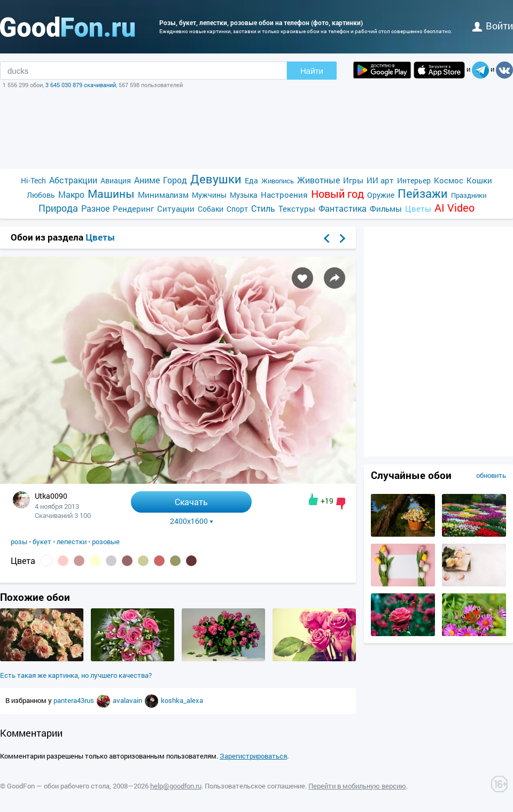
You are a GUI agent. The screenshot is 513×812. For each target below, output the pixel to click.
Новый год (337, 194)
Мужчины (209, 195)
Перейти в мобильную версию (357, 786)
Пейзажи (423, 193)
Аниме (147, 180)
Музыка (244, 195)
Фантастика (343, 208)
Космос (449, 180)
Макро (71, 194)
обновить (491, 475)
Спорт (237, 209)
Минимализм (163, 195)
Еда (251, 180)
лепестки (72, 542)
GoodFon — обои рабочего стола (58, 786)
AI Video (454, 208)
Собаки (211, 209)
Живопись (278, 181)
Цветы (418, 208)
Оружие (381, 195)
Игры (353, 180)
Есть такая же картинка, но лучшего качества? (76, 675)
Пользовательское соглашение (255, 786)
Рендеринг (133, 208)
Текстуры (297, 208)
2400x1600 (192, 521)
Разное (95, 208)
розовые (106, 542)
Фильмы (386, 208)
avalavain (128, 700)
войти (493, 26)
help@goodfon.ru (176, 786)
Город (175, 180)
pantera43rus (75, 700)
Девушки (216, 179)
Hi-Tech (33, 180)
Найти (312, 71)
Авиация (116, 180)
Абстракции (73, 180)
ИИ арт (380, 180)
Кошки (479, 180)
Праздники (469, 195)
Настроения (284, 195)
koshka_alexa (182, 700)
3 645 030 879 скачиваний (81, 85)
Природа (58, 208)
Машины (111, 194)
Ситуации (176, 208)
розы (19, 542)
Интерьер (414, 180)
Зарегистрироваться (253, 756)
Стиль (263, 208)
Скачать (191, 502)
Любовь (41, 195)
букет (42, 542)
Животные (318, 180)
